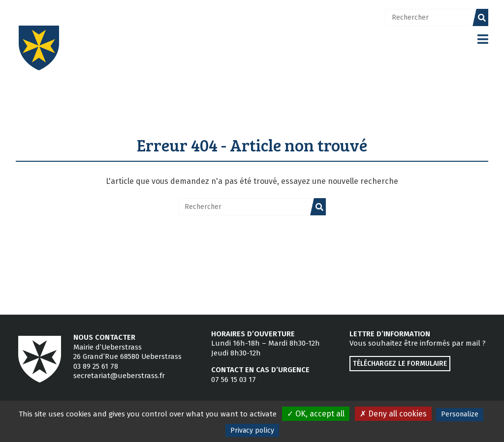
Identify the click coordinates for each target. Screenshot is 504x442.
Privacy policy (252, 430)
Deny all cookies (393, 414)
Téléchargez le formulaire (400, 364)
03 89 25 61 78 (96, 366)
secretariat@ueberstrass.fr (119, 376)
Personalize (460, 414)
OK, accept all (316, 414)
